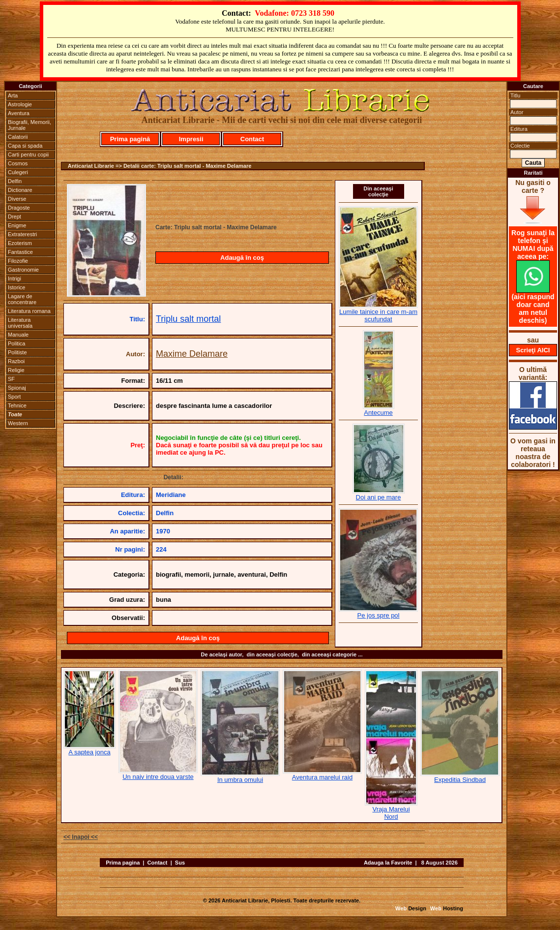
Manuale (18, 335)
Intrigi (15, 279)
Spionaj (17, 388)
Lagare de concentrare (22, 299)
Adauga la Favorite (388, 863)
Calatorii (18, 137)
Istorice (16, 287)
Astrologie (20, 104)
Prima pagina (123, 863)
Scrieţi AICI (533, 350)
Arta (13, 95)
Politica (16, 343)
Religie (16, 370)
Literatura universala (20, 323)
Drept (15, 217)
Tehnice (17, 405)
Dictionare (20, 190)
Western (18, 423)
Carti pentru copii (28, 155)
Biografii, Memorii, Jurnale (29, 125)
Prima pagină (130, 139)
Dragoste (19, 208)
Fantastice (20, 252)
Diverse (17, 199)
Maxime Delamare (192, 354)
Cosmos (18, 163)
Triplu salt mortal (188, 319)
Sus (180, 863)
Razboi (16, 361)
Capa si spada (25, 146)
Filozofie (18, 261)
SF (11, 379)
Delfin (15, 181)
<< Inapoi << (81, 837)
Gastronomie (23, 270)
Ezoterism (20, 243)
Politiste (17, 352)
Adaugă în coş (242, 258)
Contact (252, 139)
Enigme (17, 225)
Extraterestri (22, 234)
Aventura (19, 113)
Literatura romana (29, 311)
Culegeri (18, 172)
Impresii (191, 139)
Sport (14, 397)
